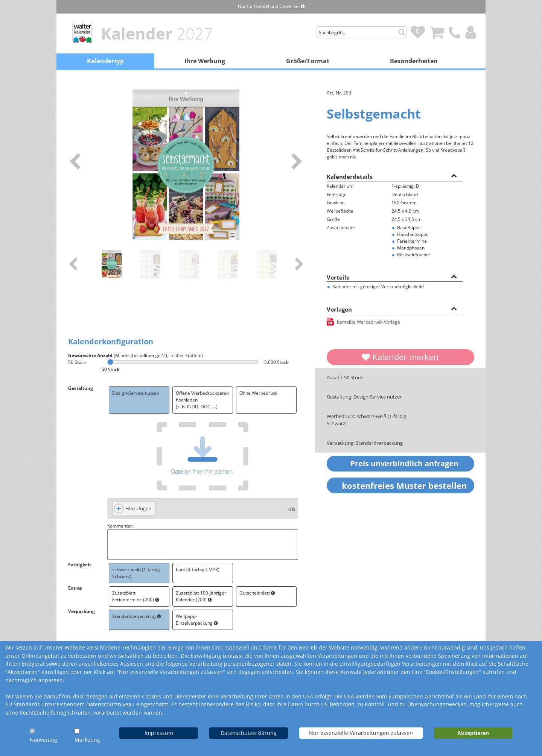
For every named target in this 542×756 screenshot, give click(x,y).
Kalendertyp (105, 61)
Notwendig (43, 740)
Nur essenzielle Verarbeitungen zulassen (361, 733)
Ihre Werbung (205, 61)
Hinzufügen (138, 508)
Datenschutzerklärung (249, 733)
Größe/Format (308, 61)
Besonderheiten (414, 61)
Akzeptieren (473, 733)
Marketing (87, 740)
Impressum (159, 733)
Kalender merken (400, 357)
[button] (454, 175)
